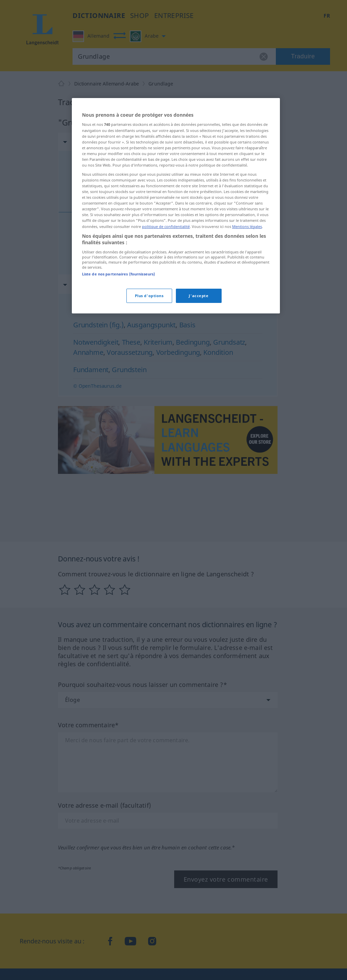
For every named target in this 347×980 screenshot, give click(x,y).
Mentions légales (247, 226)
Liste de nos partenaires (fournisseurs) (118, 274)
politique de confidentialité (166, 226)
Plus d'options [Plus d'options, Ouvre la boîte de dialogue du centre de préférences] (149, 296)
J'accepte (199, 296)
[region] (176, 206)
